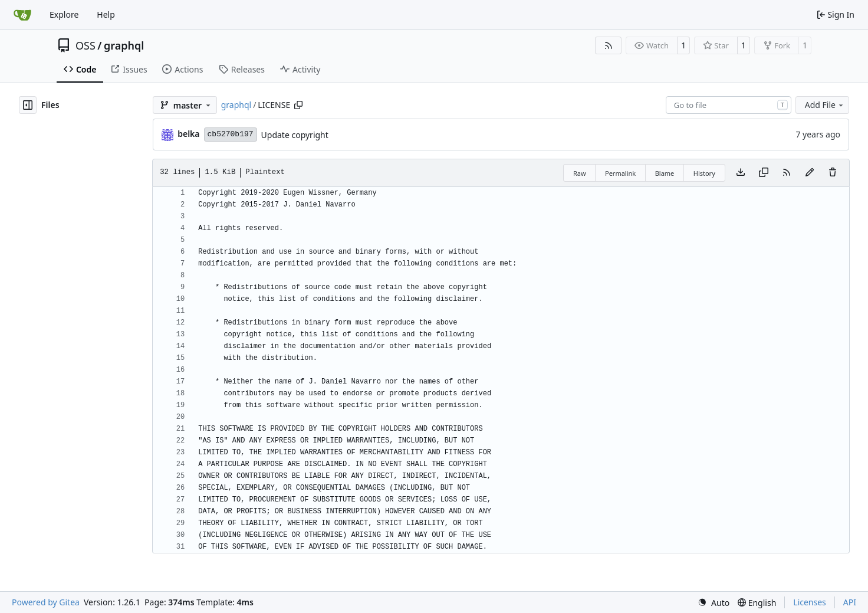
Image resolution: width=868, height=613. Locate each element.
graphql (124, 45)
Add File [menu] (825, 105)
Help (106, 14)
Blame (665, 173)
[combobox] (729, 105)
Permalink (620, 173)
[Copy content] (764, 173)
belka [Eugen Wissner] (188, 134)
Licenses (810, 602)
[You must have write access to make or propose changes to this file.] (833, 173)
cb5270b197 (231, 134)
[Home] (22, 15)
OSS (86, 45)
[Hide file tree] (28, 105)
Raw (580, 173)
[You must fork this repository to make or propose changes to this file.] (810, 173)
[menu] (714, 603)
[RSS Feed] (609, 45)
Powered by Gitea (46, 602)
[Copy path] (298, 105)
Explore (64, 14)
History (704, 173)
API (850, 602)
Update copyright (295, 135)
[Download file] (741, 173)
